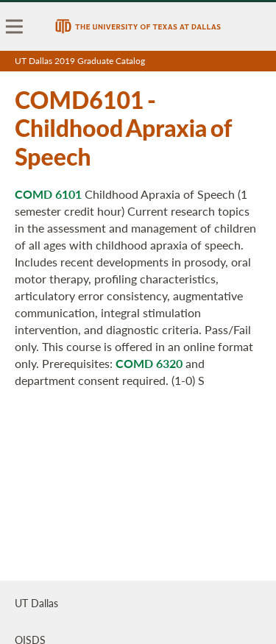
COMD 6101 (48, 194)
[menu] (15, 26)
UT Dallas (36, 603)
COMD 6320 (149, 363)
